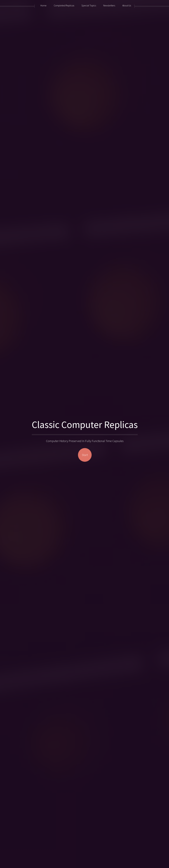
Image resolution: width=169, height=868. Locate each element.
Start (85, 455)
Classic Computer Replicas (85, 424)
